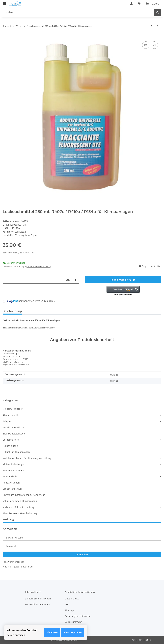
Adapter (7, 421)
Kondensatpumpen (13, 470)
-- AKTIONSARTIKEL (13, 409)
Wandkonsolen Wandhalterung (20, 513)
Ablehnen (52, 632)
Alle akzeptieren (72, 632)
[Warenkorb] (152, 4)
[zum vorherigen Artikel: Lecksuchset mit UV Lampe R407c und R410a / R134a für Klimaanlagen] (151, 26)
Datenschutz (72, 599)
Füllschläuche (10, 446)
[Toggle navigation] (4, 2)
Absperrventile (11, 415)
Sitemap (69, 610)
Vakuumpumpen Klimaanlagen (20, 501)
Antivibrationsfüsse (13, 427)
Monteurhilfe (10, 476)
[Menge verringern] (6, 280)
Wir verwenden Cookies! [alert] (22, 630)
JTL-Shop (147, 640)
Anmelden (82, 554)
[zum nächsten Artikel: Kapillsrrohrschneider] (158, 26)
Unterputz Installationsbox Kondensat (24, 495)
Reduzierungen (11, 483)
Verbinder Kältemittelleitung (18, 507)
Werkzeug (20, 232)
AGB (67, 604)
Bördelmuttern (11, 440)
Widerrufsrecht (73, 622)
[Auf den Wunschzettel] (154, 45)
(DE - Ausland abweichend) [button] (39, 266)
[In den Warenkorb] (5, 36)
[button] (131, 4)
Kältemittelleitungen (14, 464)
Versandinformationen (38, 604)
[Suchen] (78, 12)
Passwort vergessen (14, 562)
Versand (30, 253)
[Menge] (37, 280)
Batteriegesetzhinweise (78, 616)
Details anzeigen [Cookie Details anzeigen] (16, 635)
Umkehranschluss (13, 489)
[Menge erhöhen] (76, 280)
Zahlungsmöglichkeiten (38, 599)
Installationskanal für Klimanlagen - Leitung (27, 458)
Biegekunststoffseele (14, 434)
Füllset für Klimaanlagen (16, 452)
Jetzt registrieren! (24, 567)
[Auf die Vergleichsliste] (146, 45)
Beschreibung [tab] (12, 311)
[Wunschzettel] (139, 4)
